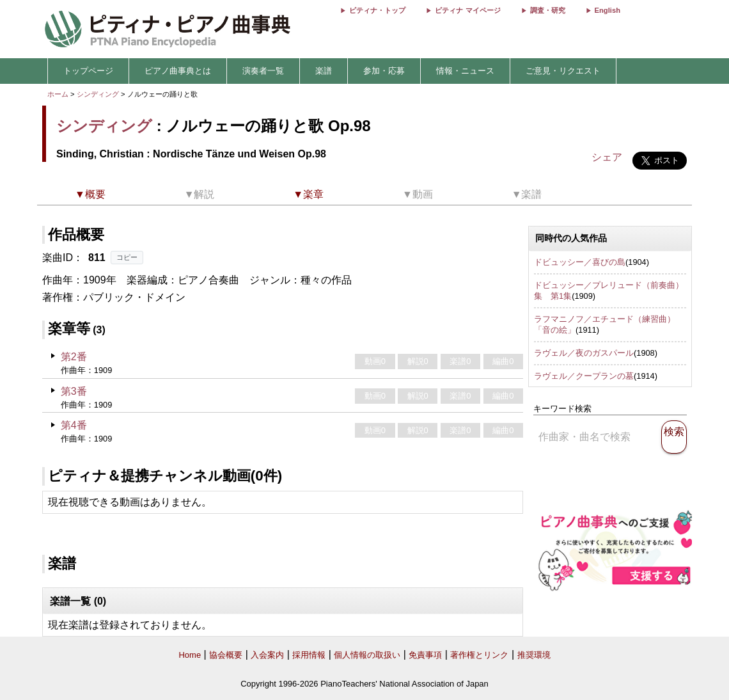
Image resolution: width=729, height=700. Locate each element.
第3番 (74, 391)
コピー (127, 257)
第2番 (74, 357)
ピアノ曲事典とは (178, 71)
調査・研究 (548, 10)
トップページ (88, 71)
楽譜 (324, 71)
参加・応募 (384, 71)
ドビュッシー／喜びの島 (580, 262)
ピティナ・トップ (377, 10)
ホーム (58, 94)
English (607, 10)
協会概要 (226, 655)
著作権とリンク (479, 655)
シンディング (98, 94)
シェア (607, 157)
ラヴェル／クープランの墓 (584, 376)
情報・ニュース (465, 71)
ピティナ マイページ (467, 10)
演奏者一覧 (263, 71)
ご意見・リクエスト (563, 71)
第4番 (74, 425)
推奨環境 (534, 655)
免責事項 (425, 655)
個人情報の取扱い (367, 655)
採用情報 (309, 655)
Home (190, 655)
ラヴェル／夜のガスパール (584, 353)
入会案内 (267, 655)
